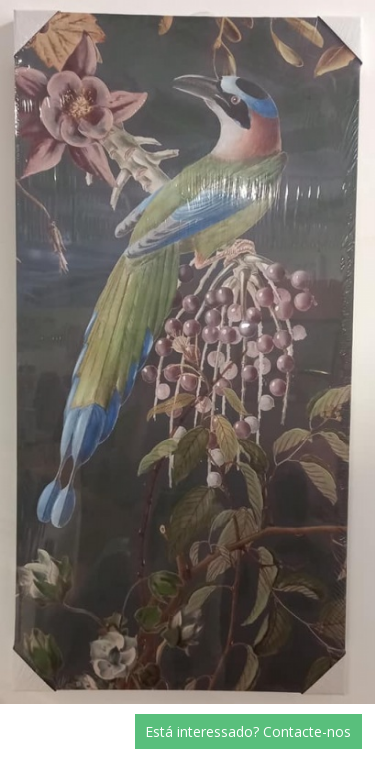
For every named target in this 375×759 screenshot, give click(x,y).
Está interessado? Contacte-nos (248, 731)
